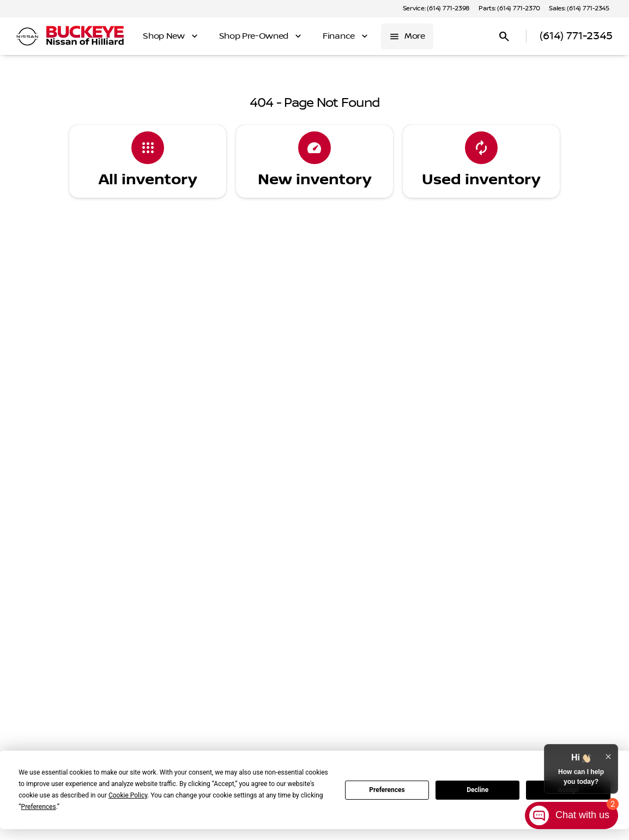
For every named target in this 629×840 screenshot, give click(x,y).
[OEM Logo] (27, 37)
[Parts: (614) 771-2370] (509, 9)
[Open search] (504, 37)
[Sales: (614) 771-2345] (579, 9)
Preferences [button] (39, 807)
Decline (477, 790)
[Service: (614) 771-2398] (436, 9)
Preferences (387, 790)
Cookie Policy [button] (128, 795)
